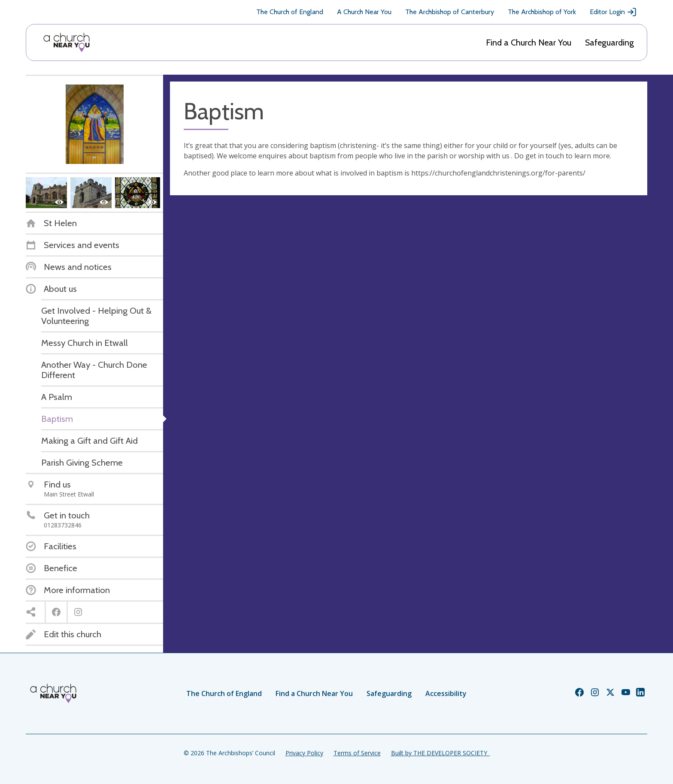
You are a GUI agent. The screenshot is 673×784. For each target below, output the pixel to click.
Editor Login (613, 12)
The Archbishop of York (542, 12)
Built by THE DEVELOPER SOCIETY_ (440, 753)
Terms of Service (357, 753)
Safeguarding (609, 42)
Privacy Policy (304, 753)
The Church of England (290, 12)
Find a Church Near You (529, 42)
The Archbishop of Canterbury (450, 12)
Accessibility (446, 693)
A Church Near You (364, 12)
